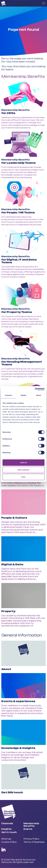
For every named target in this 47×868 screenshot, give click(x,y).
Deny (24, 477)
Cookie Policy (9, 842)
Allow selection (23, 470)
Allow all (24, 463)
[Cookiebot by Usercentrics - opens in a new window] (35, 389)
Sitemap (6, 839)
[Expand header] (44, 3)
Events (28, 829)
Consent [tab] (8, 395)
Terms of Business (34, 842)
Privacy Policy (31, 839)
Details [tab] (23, 395)
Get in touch (9, 832)
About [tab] (39, 395)
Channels (7, 823)
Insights (6, 829)
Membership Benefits (23, 76)
